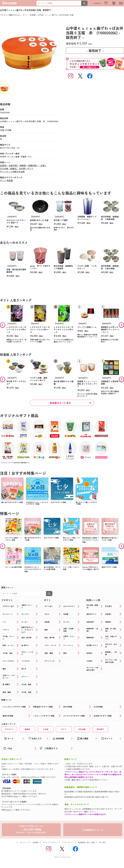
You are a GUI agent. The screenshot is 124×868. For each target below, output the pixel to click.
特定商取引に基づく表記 (86, 842)
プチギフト (9, 729)
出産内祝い (14, 165)
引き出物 (82, 729)
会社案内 (36, 842)
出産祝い (4, 165)
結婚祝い (24, 165)
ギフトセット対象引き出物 (12, 172)
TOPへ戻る (102, 842)
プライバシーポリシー (50, 842)
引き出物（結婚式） (9, 168)
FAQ (16, 796)
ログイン (98, 3)
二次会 (46, 729)
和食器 (10, 180)
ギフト (3, 180)
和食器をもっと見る (60, 403)
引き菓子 (100, 729)
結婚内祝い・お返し (37, 165)
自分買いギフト (26, 168)
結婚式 (27, 729)
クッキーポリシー (68, 842)
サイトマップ (24, 842)
